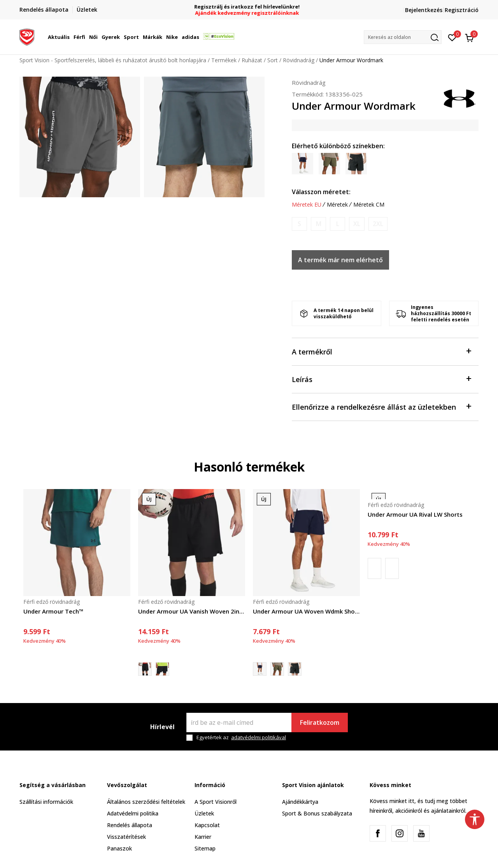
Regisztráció (462, 10)
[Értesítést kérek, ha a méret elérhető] (299, 224)
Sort (273, 60)
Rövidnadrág (299, 60)
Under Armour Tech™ (53, 611)
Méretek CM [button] (369, 205)
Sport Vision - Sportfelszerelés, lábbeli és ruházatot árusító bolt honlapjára (113, 60)
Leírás (381, 379)
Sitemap (205, 848)
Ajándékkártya (300, 802)
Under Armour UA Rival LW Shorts (415, 514)
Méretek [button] (337, 205)
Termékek (224, 60)
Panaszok (119, 848)
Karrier (203, 837)
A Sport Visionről (216, 802)
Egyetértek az (241, 737)
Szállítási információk (46, 802)
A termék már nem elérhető (340, 260)
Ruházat (252, 60)
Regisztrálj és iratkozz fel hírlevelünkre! (249, 7)
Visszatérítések (126, 837)
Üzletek (204, 813)
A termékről (381, 351)
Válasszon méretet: (321, 192)
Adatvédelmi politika (133, 813)
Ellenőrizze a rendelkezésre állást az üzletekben (381, 406)
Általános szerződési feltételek (146, 802)
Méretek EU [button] (307, 205)
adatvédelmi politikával (259, 737)
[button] (403, 37)
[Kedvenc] (452, 37)
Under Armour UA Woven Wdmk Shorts (306, 611)
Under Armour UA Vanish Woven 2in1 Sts (192, 611)
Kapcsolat (207, 825)
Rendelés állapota (130, 825)
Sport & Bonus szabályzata (317, 813)
